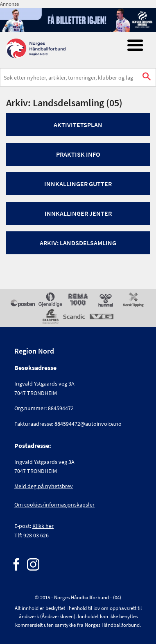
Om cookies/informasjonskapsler (54, 505)
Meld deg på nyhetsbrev (44, 486)
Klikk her (43, 526)
